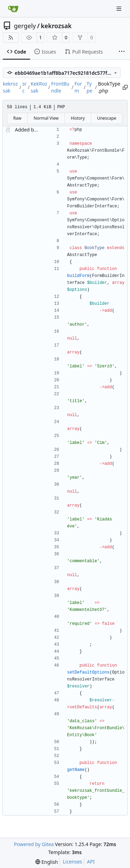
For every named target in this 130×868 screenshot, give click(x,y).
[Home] (13, 9)
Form (78, 87)
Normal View (46, 118)
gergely (25, 26)
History (78, 118)
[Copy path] (124, 87)
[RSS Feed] (11, 38)
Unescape (107, 118)
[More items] (122, 52)
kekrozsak (56, 26)
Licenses (72, 862)
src (24, 87)
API (91, 862)
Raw (17, 118)
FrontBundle (60, 87)
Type (90, 87)
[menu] (47, 862)
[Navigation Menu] (120, 9)
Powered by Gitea (34, 844)
